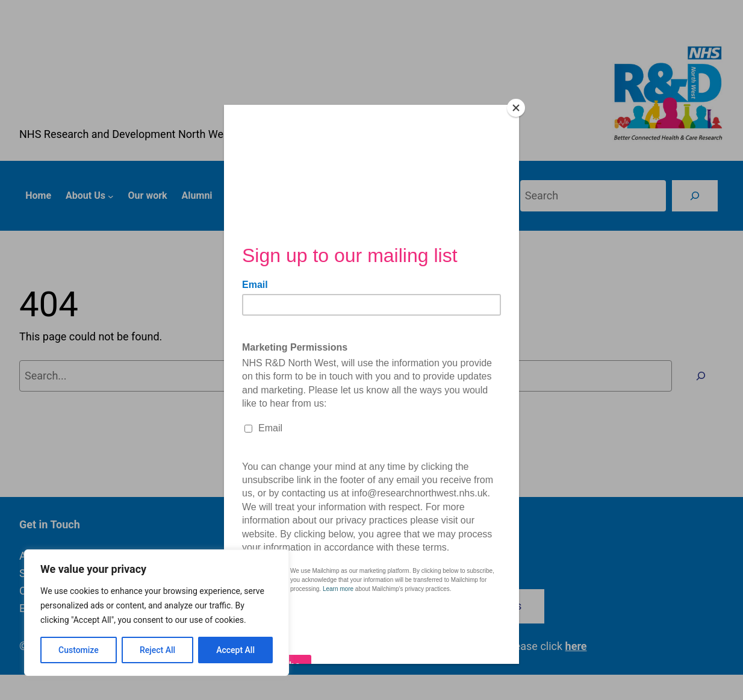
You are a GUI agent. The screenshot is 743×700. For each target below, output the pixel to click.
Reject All (157, 650)
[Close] (516, 108)
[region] (157, 613)
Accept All (235, 650)
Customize (79, 650)
